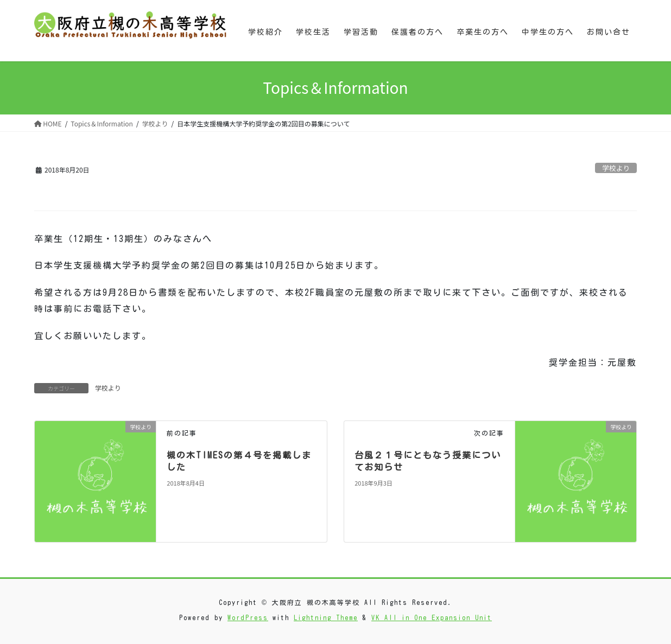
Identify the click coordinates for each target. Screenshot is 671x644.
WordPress (248, 617)
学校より (616, 168)
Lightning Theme (326, 617)
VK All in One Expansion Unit (432, 617)
